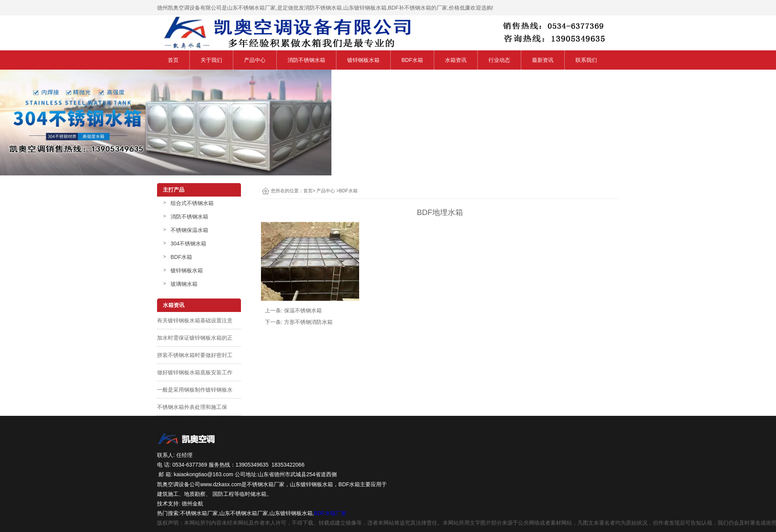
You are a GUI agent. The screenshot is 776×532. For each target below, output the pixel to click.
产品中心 (255, 60)
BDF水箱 (412, 60)
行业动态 (499, 60)
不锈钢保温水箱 (189, 230)
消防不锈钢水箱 (306, 60)
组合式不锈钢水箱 (192, 203)
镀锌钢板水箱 (363, 60)
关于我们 (211, 60)
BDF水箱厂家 (330, 513)
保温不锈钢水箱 (303, 310)
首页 (173, 60)
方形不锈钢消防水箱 (308, 322)
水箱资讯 (456, 60)
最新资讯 (543, 60)
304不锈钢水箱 (188, 243)
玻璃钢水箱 (184, 284)
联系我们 (586, 60)
